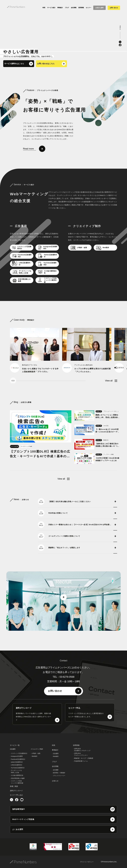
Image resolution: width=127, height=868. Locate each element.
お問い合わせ (114, 8)
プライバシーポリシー (87, 862)
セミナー (89, 8)
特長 (44, 8)
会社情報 (74, 8)
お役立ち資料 (99, 8)
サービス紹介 (51, 8)
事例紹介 (60, 8)
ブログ (67, 8)
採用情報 (81, 8)
